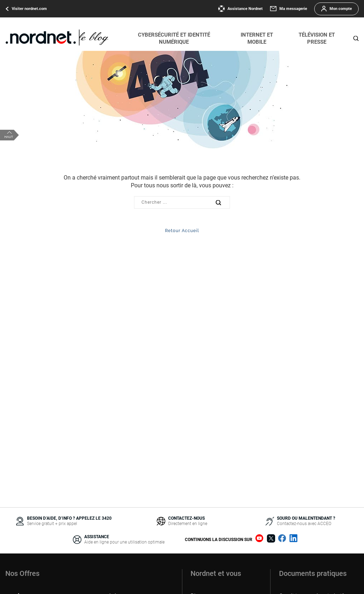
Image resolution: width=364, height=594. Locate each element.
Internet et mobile (257, 38)
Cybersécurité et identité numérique (174, 38)
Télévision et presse (317, 38)
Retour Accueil (182, 231)
